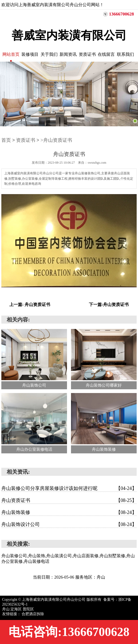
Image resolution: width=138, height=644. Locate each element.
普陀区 (28, 609)
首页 (6, 140)
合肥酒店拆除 (33, 614)
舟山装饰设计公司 (69, 524)
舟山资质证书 (69, 500)
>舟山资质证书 (56, 140)
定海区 (17, 609)
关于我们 (49, 54)
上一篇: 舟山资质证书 (30, 305)
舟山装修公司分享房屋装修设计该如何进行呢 (69, 488)
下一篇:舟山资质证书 (109, 305)
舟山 (6, 609)
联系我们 (125, 54)
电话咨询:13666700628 (69, 632)
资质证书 (87, 54)
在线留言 (106, 54)
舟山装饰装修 (69, 512)
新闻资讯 (68, 54)
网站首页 (11, 54)
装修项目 (30, 54)
